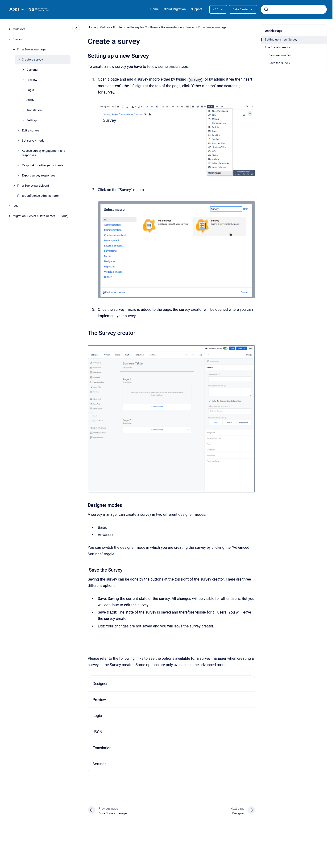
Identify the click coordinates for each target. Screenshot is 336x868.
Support (196, 9)
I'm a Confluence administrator (38, 196)
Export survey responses (39, 175)
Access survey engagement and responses (44, 153)
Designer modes (280, 55)
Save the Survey (279, 63)
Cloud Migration (175, 9)
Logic (30, 90)
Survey (17, 39)
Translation (34, 110)
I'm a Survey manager (32, 49)
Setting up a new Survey (281, 39)
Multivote (19, 29)
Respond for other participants (43, 165)
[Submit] (266, 9)
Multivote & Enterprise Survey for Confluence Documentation (141, 27)
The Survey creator (278, 47)
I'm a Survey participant (33, 186)
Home (155, 9)
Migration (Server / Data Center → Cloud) (41, 216)
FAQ (15, 206)
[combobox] (294, 9)
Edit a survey (31, 130)
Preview (32, 80)
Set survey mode (33, 141)
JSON (30, 100)
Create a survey (32, 59)
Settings (32, 120)
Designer (32, 70)
